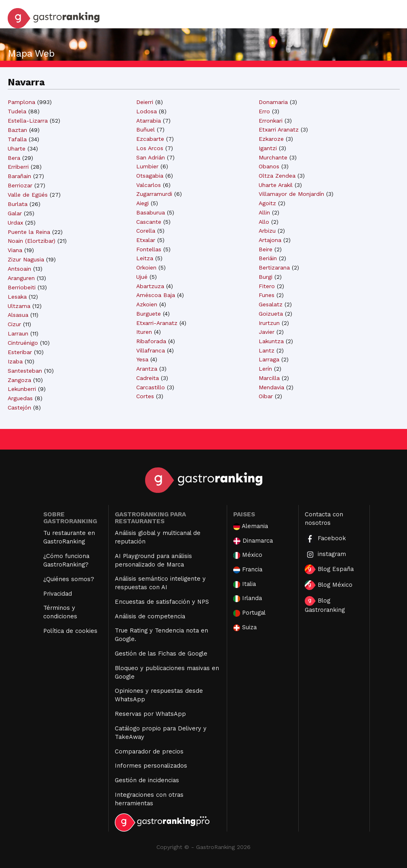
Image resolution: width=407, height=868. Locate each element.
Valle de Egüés (28, 195)
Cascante (149, 222)
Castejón (19, 407)
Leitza (145, 258)
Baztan (17, 130)
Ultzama (19, 306)
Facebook (325, 539)
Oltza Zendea (277, 176)
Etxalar (146, 240)
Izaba (15, 361)
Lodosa (147, 111)
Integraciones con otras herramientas (149, 799)
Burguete (149, 314)
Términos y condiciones (60, 612)
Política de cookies (70, 631)
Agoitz (267, 203)
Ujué (142, 277)
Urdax (15, 223)
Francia (248, 570)
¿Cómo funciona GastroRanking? (66, 560)
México (248, 555)
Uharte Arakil (276, 185)
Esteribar (20, 352)
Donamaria (273, 102)
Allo (264, 222)
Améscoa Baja (156, 295)
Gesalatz (271, 304)
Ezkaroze (271, 139)
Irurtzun (269, 323)
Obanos (269, 166)
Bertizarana (274, 267)
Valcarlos (149, 185)
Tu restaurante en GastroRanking (69, 537)
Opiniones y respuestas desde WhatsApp (159, 695)
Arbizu (267, 231)
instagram (325, 555)
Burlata (18, 204)
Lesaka (17, 297)
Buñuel (146, 129)
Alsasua (18, 315)
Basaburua (151, 212)
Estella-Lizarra (28, 121)
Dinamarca (253, 541)
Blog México (329, 585)
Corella (146, 231)
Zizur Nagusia (26, 259)
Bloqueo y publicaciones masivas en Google (167, 672)
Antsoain (19, 269)
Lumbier (147, 166)
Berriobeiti (22, 287)
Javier (267, 332)
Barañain (19, 176)
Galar (15, 213)
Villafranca (151, 350)
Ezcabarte (150, 139)
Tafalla (17, 139)
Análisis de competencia (150, 616)
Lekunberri (22, 389)
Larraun (18, 333)
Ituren (144, 332)
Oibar (266, 396)
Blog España (329, 569)
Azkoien (147, 304)
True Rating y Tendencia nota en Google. (161, 635)
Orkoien (146, 267)
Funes (267, 295)
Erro (264, 111)
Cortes (145, 396)
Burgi (266, 277)
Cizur (14, 324)
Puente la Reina (29, 232)
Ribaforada (151, 341)
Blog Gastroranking (325, 605)
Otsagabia (150, 176)
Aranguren (21, 278)
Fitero (267, 286)
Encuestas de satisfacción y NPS (162, 602)
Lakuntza (271, 341)
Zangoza (19, 380)
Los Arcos (150, 148)
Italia (245, 584)
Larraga (269, 359)
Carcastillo (151, 387)
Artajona (270, 240)
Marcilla (269, 378)
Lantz (267, 350)
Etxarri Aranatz (279, 129)
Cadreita (148, 378)
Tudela (17, 111)
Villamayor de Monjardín (291, 194)
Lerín (265, 369)
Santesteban (25, 371)
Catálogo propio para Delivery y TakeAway (161, 733)
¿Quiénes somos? (69, 579)
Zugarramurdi (154, 194)
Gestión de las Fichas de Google (161, 654)
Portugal (249, 613)
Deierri (145, 102)
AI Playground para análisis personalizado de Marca (153, 560)
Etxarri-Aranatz (157, 323)
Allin (264, 212)
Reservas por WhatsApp (150, 714)
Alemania (251, 526)
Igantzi (268, 148)
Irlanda (248, 598)
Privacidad (58, 594)
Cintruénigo (23, 343)
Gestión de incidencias (147, 780)
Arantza (147, 369)
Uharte (17, 149)
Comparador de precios (149, 751)
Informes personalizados (151, 766)
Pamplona (21, 102)
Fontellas (149, 249)
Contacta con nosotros (324, 519)
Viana (15, 250)
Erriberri (18, 167)
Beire (266, 249)
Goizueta (271, 314)
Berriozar (20, 185)
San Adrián (151, 157)
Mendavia (271, 387)
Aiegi (142, 203)
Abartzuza (150, 286)
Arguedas (20, 398)
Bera (14, 158)
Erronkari (271, 121)
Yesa (142, 359)
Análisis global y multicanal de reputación (158, 537)
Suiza (245, 627)
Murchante (273, 157)
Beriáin (268, 258)
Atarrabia (149, 121)
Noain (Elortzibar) (32, 241)
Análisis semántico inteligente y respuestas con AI (160, 583)
